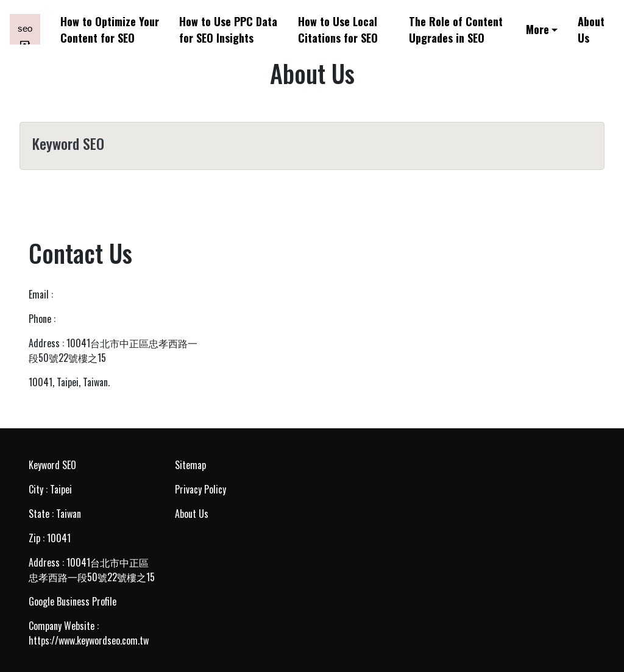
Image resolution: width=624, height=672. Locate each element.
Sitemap (190, 465)
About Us (591, 29)
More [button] (537, 29)
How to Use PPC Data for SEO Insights (228, 29)
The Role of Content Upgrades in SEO (456, 29)
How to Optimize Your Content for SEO (110, 29)
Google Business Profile (73, 601)
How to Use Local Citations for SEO (338, 29)
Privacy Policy (200, 489)
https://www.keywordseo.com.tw (89, 640)
